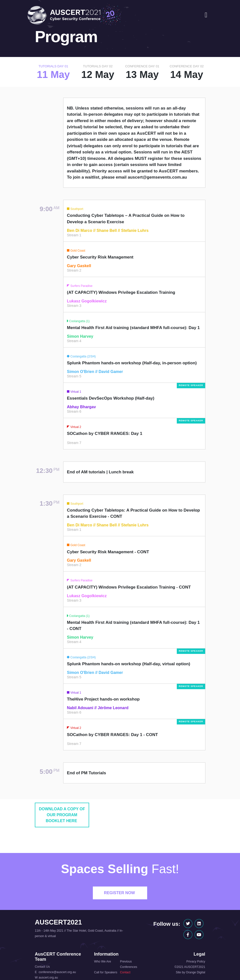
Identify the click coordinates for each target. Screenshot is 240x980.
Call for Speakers (106, 972)
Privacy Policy (196, 962)
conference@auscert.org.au (57, 972)
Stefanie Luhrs (135, 231)
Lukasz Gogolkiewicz (87, 301)
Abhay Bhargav (81, 407)
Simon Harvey (80, 336)
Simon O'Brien (80, 372)
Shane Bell (107, 231)
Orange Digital (196, 972)
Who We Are (102, 962)
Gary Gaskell (79, 266)
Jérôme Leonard (113, 708)
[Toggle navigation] (206, 15)
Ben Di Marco (80, 231)
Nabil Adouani (80, 708)
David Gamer (111, 372)
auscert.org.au (48, 978)
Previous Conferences (129, 964)
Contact (125, 972)
